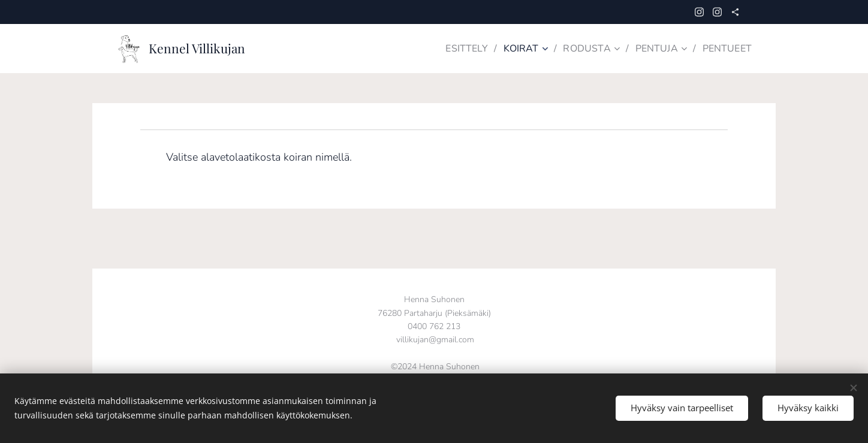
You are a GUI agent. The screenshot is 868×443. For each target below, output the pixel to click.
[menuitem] (459, 49)
